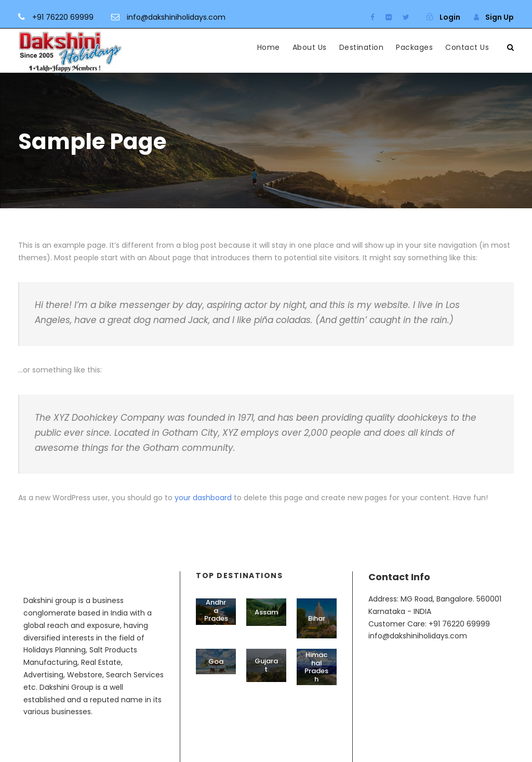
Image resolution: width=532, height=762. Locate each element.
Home (269, 47)
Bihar (317, 618)
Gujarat (266, 665)
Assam (266, 612)
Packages (414, 47)
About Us (310, 47)
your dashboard (203, 498)
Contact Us (467, 47)
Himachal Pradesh (316, 667)
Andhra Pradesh (216, 614)
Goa (216, 661)
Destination (362, 47)
